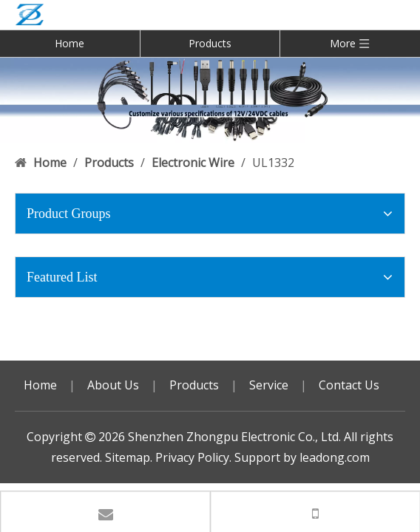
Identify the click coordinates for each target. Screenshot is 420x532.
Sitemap (128, 457)
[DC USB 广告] (210, 100)
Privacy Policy (192, 457)
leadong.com (335, 457)
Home (70, 43)
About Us (113, 385)
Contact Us (349, 385)
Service (269, 385)
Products (210, 43)
